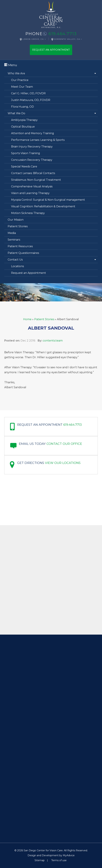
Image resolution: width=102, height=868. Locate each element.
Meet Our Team (22, 87)
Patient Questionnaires (23, 253)
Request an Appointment (29, 273)
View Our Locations (63, 463)
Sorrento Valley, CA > (68, 39)
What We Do (16, 113)
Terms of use (59, 860)
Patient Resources (20, 246)
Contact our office (64, 444)
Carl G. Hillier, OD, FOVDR (28, 93)
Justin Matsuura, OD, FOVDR (31, 100)
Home (27, 319)
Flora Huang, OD (22, 107)
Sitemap (40, 860)
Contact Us (15, 260)
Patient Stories (18, 226)
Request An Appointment (51, 50)
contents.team (53, 341)
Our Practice (20, 80)
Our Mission (16, 220)
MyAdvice (69, 855)
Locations (17, 266)
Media (12, 233)
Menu (11, 65)
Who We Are (16, 73)
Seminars (14, 240)
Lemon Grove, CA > (34, 39)
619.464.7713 (63, 34)
